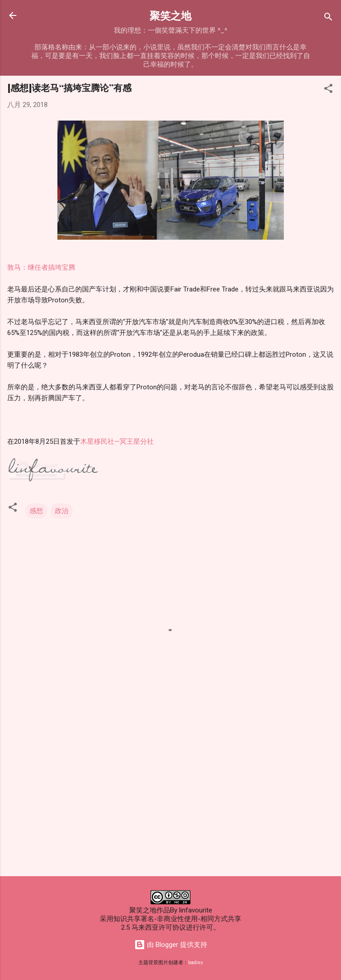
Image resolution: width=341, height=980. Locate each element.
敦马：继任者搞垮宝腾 (41, 267)
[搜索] (328, 18)
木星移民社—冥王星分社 (117, 441)
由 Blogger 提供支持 (171, 945)
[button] (328, 90)
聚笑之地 (170, 15)
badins (196, 963)
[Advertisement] (170, 798)
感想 (36, 511)
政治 (62, 511)
